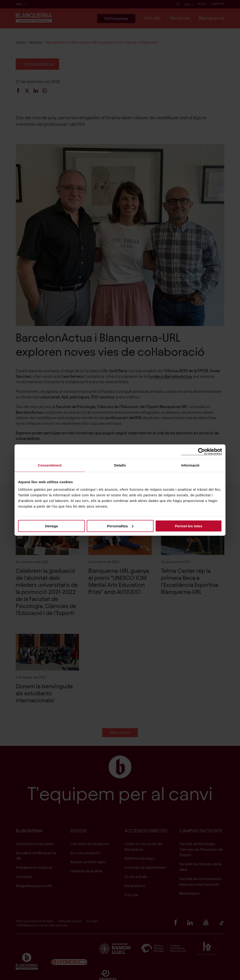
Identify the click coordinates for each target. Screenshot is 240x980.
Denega (51, 526)
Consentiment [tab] (50, 465)
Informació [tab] (190, 465)
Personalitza (120, 526)
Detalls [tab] (120, 465)
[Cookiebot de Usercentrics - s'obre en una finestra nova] (201, 452)
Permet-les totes (189, 526)
